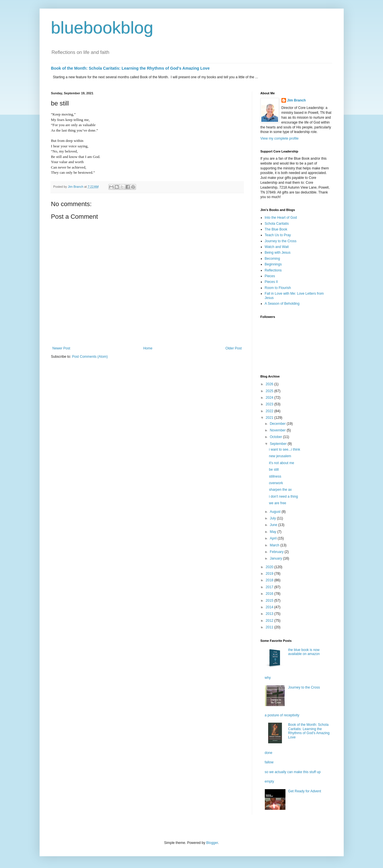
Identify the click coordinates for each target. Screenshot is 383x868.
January (276, 558)
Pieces (270, 276)
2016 (270, 594)
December (278, 424)
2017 (270, 587)
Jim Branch (297, 100)
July (273, 518)
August (276, 512)
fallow (269, 762)
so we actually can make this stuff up (293, 772)
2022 (270, 411)
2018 (270, 580)
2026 (270, 384)
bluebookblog (102, 28)
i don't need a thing (283, 496)
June (274, 525)
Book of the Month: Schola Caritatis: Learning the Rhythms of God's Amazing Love (130, 68)
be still (274, 470)
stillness (275, 476)
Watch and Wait (277, 247)
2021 (270, 418)
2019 (270, 574)
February (277, 552)
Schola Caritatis (277, 224)
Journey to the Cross (281, 241)
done (269, 753)
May (273, 532)
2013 (270, 614)
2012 (270, 621)
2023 (270, 404)
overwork (276, 483)
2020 (270, 567)
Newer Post (61, 348)
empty (270, 781)
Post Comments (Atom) (90, 357)
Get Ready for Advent (305, 791)
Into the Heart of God (281, 218)
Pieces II (271, 282)
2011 (270, 627)
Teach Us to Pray (278, 235)
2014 (270, 607)
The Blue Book (276, 229)
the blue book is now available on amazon (304, 652)
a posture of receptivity (282, 715)
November (278, 430)
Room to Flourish (278, 288)
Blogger (212, 843)
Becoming (272, 259)
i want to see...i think (284, 449)
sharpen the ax (280, 490)
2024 (270, 398)
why (268, 678)
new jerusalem (280, 456)
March (275, 545)
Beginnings (273, 264)
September (279, 444)
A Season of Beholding (282, 304)
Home (148, 348)
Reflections (273, 270)
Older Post (234, 348)
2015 (270, 601)
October (276, 437)
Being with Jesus (278, 253)
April (274, 538)
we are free (277, 503)
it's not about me (281, 463)
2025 (270, 391)
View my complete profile (280, 138)
